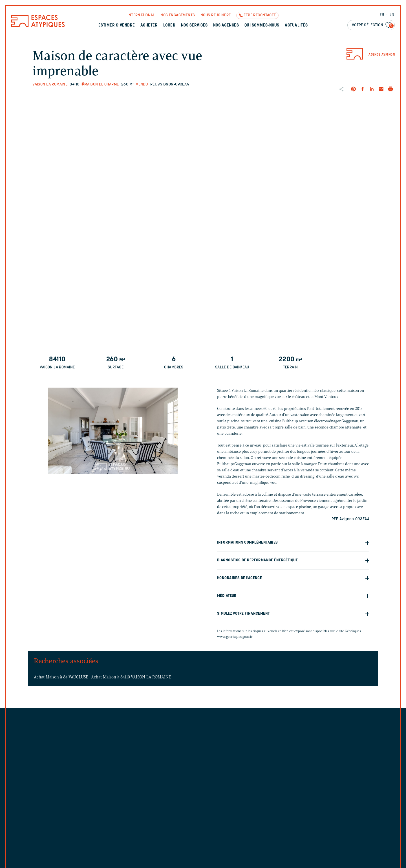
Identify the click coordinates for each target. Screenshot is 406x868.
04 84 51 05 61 (248, 762)
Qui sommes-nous (262, 26)
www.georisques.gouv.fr (235, 637)
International (141, 15)
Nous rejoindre (216, 15)
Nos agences (226, 26)
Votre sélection (373, 26)
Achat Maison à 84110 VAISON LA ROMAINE (132, 677)
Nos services (194, 26)
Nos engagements (178, 15)
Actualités (296, 26)
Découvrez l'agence (253, 790)
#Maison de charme (100, 84)
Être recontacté (260, 15)
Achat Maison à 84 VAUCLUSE (61, 677)
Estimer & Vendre (117, 26)
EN (392, 15)
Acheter (149, 26)
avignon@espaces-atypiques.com (265, 771)
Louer (169, 26)
